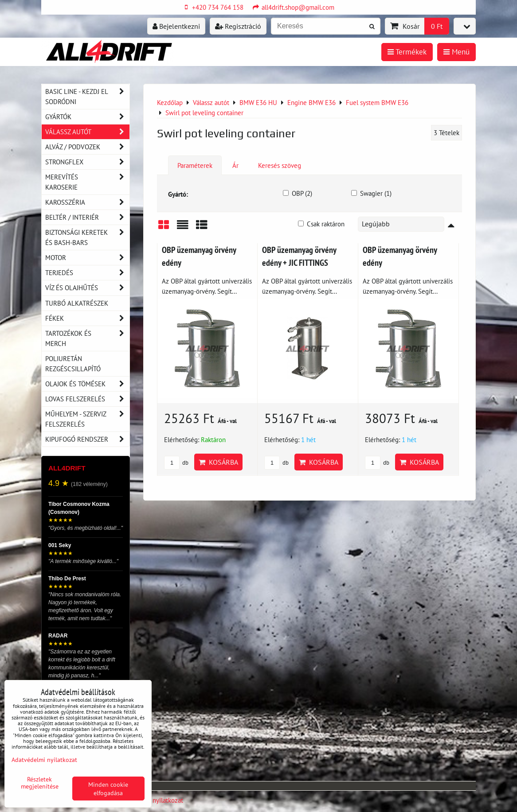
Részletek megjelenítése (40, 783)
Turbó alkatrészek (77, 303)
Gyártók (87, 117)
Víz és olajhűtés (87, 288)
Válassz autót (87, 132)
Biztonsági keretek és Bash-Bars (87, 237)
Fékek (87, 318)
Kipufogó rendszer (87, 439)
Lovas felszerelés (87, 399)
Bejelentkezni (176, 26)
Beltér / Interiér (87, 217)
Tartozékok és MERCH (87, 338)
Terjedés (87, 273)
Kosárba (218, 462)
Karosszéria (87, 202)
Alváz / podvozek (87, 147)
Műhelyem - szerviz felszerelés (87, 419)
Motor (87, 258)
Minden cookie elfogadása (108, 789)
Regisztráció (238, 26)
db (176, 463)
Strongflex (87, 162)
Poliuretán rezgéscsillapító (73, 363)
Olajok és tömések (87, 384)
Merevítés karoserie (87, 182)
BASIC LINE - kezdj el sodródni (87, 97)
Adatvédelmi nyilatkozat (44, 760)
